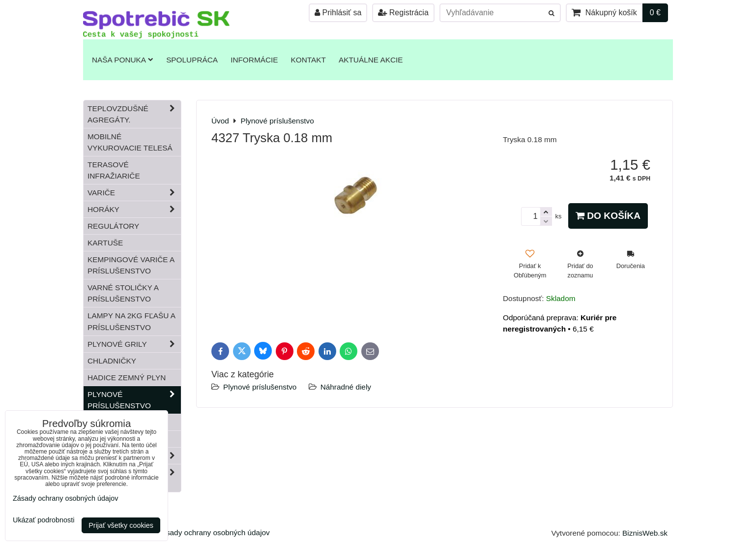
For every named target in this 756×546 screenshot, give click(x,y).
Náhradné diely (346, 387)
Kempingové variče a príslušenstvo (131, 265)
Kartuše (105, 243)
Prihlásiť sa (338, 13)
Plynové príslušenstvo (260, 387)
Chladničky (112, 361)
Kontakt (308, 60)
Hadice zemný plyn (127, 378)
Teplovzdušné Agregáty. (134, 114)
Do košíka (608, 216)
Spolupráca (192, 60)
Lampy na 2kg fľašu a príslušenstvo (131, 321)
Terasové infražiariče (114, 170)
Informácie (254, 60)
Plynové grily (134, 344)
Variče (134, 193)
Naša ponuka (123, 60)
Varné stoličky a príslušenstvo (123, 293)
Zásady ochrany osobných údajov (214, 532)
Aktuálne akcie (371, 60)
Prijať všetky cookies (121, 525)
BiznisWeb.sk (645, 533)
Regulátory (113, 226)
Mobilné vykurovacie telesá (130, 142)
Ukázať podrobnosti (44, 520)
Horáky (134, 209)
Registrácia (403, 13)
